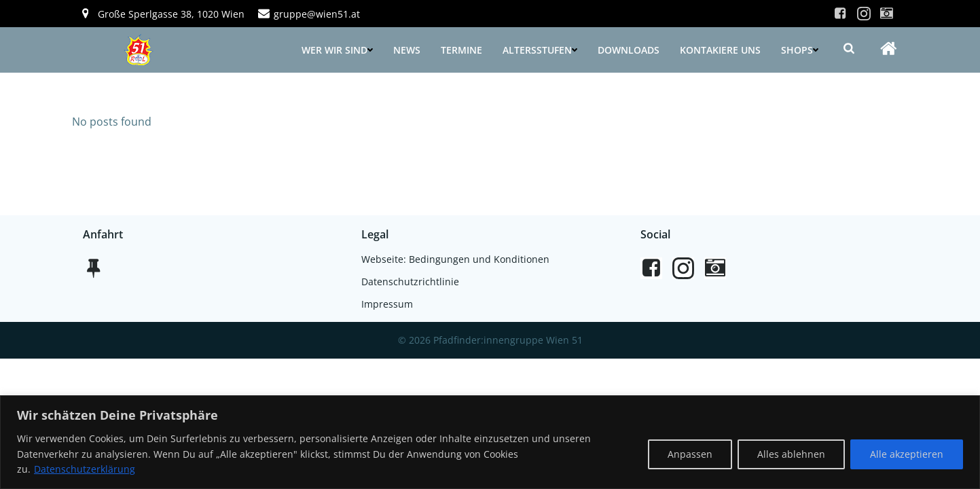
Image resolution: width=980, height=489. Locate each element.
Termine (461, 50)
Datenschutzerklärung (85, 469)
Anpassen (690, 454)
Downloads (629, 50)
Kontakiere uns (720, 50)
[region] (490, 442)
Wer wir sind (337, 50)
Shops (800, 50)
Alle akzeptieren (907, 454)
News (407, 50)
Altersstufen (540, 50)
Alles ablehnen (791, 454)
